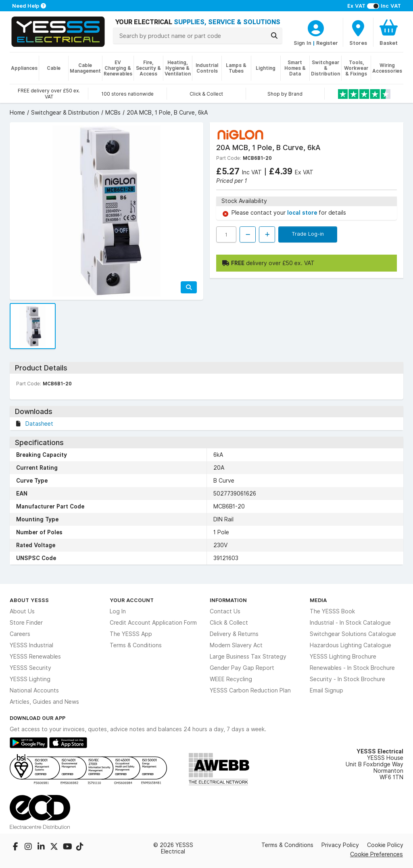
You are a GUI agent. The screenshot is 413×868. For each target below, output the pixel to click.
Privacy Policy (340, 845)
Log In (118, 611)
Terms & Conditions (136, 645)
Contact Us (225, 611)
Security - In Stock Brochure (347, 679)
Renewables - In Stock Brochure (352, 668)
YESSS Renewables (35, 657)
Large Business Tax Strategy (248, 657)
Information (228, 600)
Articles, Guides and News (44, 702)
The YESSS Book (332, 611)
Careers (20, 634)
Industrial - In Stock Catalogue (350, 623)
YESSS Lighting (30, 679)
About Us (22, 611)
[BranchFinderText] (358, 32)
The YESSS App (131, 634)
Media (318, 600)
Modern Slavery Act (236, 645)
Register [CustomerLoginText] (327, 43)
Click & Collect (229, 623)
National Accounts (34, 690)
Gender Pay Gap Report (242, 668)
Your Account (132, 600)
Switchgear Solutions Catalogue (353, 634)
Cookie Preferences (376, 854)
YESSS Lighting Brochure (343, 657)
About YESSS (29, 600)
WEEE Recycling (231, 679)
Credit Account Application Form (153, 623)
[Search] (274, 36)
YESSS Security (30, 668)
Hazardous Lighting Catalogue (350, 645)
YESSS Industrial (31, 645)
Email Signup (326, 690)
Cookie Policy (385, 845)
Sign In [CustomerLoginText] (302, 43)
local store (303, 213)
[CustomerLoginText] (316, 27)
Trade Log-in (308, 234)
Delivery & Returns (234, 634)
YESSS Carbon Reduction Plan (250, 690)
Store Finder (26, 623)
